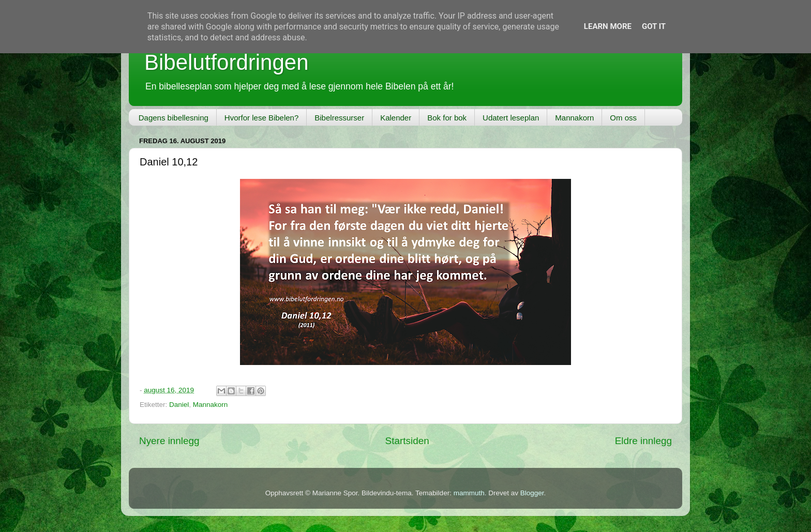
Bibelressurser (339, 118)
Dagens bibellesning (174, 118)
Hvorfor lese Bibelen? (261, 118)
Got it (654, 26)
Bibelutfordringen (227, 62)
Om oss (623, 118)
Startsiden (407, 441)
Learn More (608, 26)
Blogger (532, 493)
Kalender (396, 118)
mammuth (469, 493)
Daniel (179, 405)
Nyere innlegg (169, 441)
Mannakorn (574, 118)
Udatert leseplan (511, 118)
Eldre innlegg (643, 441)
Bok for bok (447, 118)
